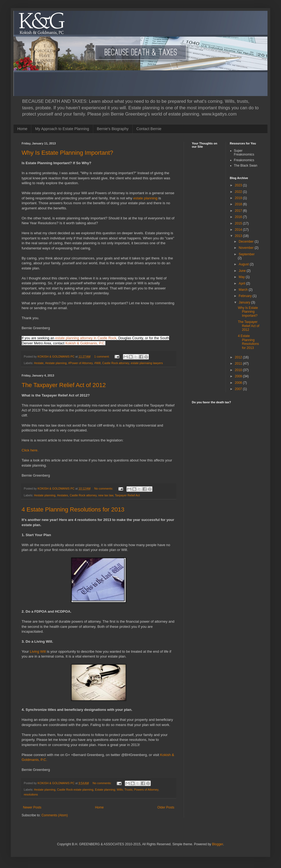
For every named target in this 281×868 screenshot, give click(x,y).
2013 (239, 236)
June (242, 271)
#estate (39, 363)
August (244, 264)
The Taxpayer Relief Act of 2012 (64, 385)
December (247, 242)
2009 (239, 376)
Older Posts (166, 807)
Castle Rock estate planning (75, 790)
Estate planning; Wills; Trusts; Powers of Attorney (127, 790)
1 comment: (102, 357)
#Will (97, 363)
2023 (239, 185)
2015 (239, 223)
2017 (239, 211)
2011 (239, 364)
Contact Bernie (149, 129)
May (242, 277)
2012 (239, 357)
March (244, 290)
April (242, 283)
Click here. (30, 450)
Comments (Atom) (54, 815)
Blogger (218, 844)
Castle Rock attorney (116, 363)
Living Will (38, 651)
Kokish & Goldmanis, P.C (85, 343)
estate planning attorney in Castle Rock (86, 338)
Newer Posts (32, 807)
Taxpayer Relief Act (127, 495)
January (245, 302)
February (245, 296)
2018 (239, 204)
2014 (239, 230)
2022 (239, 192)
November (247, 248)
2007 (239, 389)
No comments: (104, 489)
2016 (239, 217)
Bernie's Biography (113, 129)
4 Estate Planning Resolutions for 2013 (73, 509)
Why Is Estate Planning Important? (67, 153)
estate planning (145, 198)
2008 (239, 383)
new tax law (106, 495)
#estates (63, 495)
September (247, 254)
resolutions (31, 794)
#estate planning (56, 363)
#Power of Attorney (81, 363)
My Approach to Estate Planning (62, 129)
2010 (239, 370)
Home (22, 129)
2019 (239, 198)
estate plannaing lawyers (147, 363)
